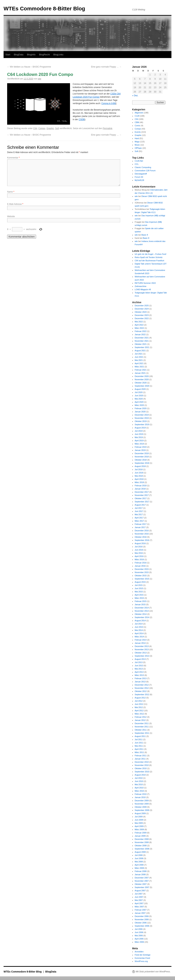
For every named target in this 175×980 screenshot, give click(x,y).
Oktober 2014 (141, 614)
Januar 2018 (140, 489)
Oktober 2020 (141, 383)
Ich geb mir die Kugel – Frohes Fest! (150, 254)
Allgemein (139, 113)
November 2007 (142, 881)
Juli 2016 (139, 547)
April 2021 (139, 363)
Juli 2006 (139, 929)
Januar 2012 (140, 720)
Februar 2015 (141, 601)
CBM (137, 122)
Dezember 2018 (142, 453)
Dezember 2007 (142, 878)
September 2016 (142, 540)
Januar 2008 (140, 874)
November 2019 (142, 418)
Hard (137, 138)
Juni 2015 (139, 588)
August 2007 (140, 891)
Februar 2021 (141, 370)
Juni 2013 (139, 666)
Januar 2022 (140, 334)
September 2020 (142, 386)
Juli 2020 (139, 392)
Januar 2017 (140, 527)
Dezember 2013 (142, 646)
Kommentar (13, 158)
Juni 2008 (139, 858)
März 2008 (139, 868)
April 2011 (139, 749)
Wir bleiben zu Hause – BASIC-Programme (29, 67)
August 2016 (140, 543)
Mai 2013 (139, 669)
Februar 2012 (141, 717)
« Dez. (135, 96)
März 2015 (139, 598)
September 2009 (142, 810)
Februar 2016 (141, 563)
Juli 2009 (139, 817)
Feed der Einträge (142, 955)
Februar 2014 (141, 640)
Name (11, 192)
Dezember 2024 (142, 309)
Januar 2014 (140, 643)
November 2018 (142, 457)
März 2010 (139, 791)
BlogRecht (44, 55)
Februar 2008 (141, 871)
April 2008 (139, 865)
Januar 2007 (140, 913)
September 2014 (142, 617)
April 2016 (139, 556)
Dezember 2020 (142, 376)
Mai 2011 (139, 746)
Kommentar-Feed (142, 958)
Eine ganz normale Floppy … (106, 67)
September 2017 (142, 502)
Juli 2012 (139, 701)
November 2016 (142, 534)
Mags (137, 142)
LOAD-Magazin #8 (143, 289)
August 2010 (140, 775)
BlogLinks (58, 55)
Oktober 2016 (141, 537)
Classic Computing (143, 167)
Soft (57, 128)
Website (11, 216)
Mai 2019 (139, 437)
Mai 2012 (139, 707)
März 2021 (139, 367)
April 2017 (139, 518)
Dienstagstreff (141, 174)
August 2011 (140, 736)
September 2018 (142, 463)
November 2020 (142, 379)
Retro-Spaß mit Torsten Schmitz (149, 257)
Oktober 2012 (141, 691)
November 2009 (142, 804)
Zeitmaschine (140, 286)
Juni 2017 (139, 511)
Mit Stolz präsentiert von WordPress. (153, 972)
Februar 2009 (141, 833)
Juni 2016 (139, 550)
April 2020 (139, 402)
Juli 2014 (139, 624)
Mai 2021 (139, 360)
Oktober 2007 (141, 884)
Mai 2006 (139, 936)
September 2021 (142, 347)
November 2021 (142, 341)
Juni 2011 (139, 743)
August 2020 (140, 389)
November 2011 (142, 727)
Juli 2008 (139, 855)
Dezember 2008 (142, 839)
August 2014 (140, 621)
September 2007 (142, 887)
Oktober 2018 (141, 460)
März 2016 (139, 559)
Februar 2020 (141, 408)
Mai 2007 (139, 900)
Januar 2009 (140, 836)
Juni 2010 (139, 781)
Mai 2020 (139, 399)
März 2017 (139, 521)
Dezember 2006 (142, 916)
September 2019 (142, 424)
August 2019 (140, 428)
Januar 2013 (140, 682)
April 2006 (139, 939)
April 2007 (139, 903)
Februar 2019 (141, 447)
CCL (137, 164)
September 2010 (142, 772)
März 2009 (139, 829)
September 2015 (142, 579)
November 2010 (142, 765)
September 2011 (142, 733)
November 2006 (142, 919)
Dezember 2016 (142, 531)
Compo (42, 128)
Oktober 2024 (141, 312)
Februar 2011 (141, 756)
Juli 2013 (139, 662)
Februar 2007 (141, 910)
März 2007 (139, 907)
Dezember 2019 (142, 415)
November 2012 (142, 688)
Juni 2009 (139, 820)
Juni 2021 (139, 357)
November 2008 (142, 842)
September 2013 (142, 656)
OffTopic (138, 148)
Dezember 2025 (142, 306)
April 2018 (139, 479)
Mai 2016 (139, 553)
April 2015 (139, 595)
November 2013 (142, 649)
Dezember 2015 (142, 569)
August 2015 (140, 582)
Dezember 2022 (142, 318)
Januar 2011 (140, 759)
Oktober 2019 (141, 421)
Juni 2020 (139, 396)
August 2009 (140, 813)
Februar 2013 (141, 678)
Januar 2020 (140, 412)
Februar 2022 (141, 331)
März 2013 (139, 675)
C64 (35, 128)
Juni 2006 (139, 932)
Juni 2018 (139, 473)
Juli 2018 (139, 469)
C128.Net (139, 161)
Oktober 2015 (141, 576)
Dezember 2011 (142, 723)
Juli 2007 (139, 894)
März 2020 (139, 405)
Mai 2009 (139, 823)
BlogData (18, 55)
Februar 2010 (141, 794)
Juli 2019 (139, 431)
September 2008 (142, 849)
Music (137, 145)
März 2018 (139, 482)
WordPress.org (141, 961)
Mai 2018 (139, 476)
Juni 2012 (139, 704)
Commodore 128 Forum (145, 171)
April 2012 (139, 711)
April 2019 (139, 441)
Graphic (50, 128)
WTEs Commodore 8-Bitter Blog (44, 8)
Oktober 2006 (141, 923)
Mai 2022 (139, 322)
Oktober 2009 (141, 807)
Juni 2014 (139, 627)
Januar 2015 (140, 604)
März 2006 (139, 942)
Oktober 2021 (141, 344)
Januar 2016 (140, 566)
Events (138, 132)
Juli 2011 (139, 739)
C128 (137, 116)
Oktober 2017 (141, 498)
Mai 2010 (139, 784)
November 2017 (142, 495)
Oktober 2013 (141, 653)
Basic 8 (145, 235)
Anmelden (139, 952)
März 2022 (139, 328)
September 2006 (142, 926)
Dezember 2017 (142, 492)
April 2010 (139, 788)
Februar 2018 (141, 486)
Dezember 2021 (142, 338)
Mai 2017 (139, 514)
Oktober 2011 (141, 730)
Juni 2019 (139, 434)
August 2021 (140, 351)
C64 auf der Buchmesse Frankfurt (149, 261)
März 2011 (139, 752)
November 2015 (142, 572)
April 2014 (139, 633)
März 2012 (139, 714)
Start (8, 55)
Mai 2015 (139, 592)
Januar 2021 (140, 373)
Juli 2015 (139, 585)
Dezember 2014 (142, 608)
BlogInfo (31, 55)
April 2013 (139, 672)
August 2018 (140, 466)
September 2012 (142, 694)
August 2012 (140, 698)
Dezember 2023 (142, 315)
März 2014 (139, 637)
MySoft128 (139, 180)
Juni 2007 (139, 897)
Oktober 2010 (141, 768)
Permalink (107, 128)
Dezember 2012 (142, 685)
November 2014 (142, 611)
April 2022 (139, 325)
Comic (137, 126)
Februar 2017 (141, 524)
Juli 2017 (139, 508)
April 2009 (139, 826)
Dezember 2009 (142, 801)
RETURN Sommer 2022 (145, 283)
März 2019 (139, 444)
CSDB (82, 119)
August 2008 (140, 852)
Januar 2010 (140, 797)
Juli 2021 (139, 354)
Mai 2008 (139, 862)
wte (40, 79)
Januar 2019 (140, 450)
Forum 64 (139, 177)
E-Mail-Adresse (15, 204)
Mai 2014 (139, 630)
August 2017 (140, 505)
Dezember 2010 (142, 762)
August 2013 (140, 659)
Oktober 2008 (141, 846)
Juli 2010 (139, 778)
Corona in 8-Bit (109, 103)
